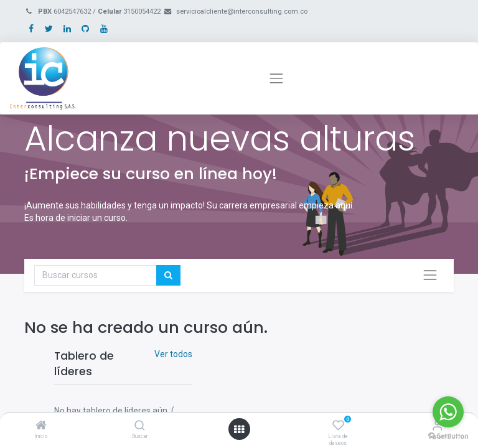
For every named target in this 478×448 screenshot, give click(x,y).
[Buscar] (140, 426)
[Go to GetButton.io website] (448, 436)
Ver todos (173, 354)
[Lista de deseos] (338, 426)
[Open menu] (239, 429)
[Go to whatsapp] (448, 412)
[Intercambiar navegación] (430, 275)
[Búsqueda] (168, 276)
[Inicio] (41, 426)
